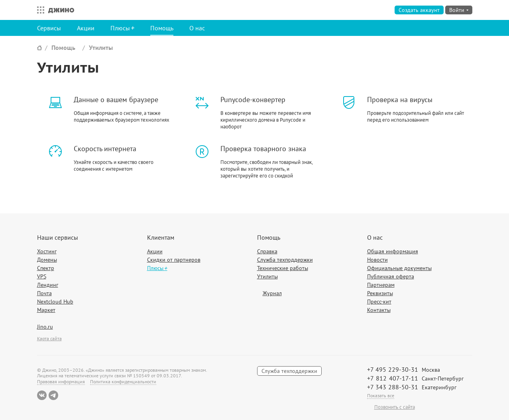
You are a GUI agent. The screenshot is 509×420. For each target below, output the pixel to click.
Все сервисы (39, 10)
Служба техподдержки (285, 260)
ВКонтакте (42, 395)
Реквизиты (380, 293)
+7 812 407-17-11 (393, 378)
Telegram (53, 395)
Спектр (46, 268)
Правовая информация (61, 382)
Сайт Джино (39, 48)
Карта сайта (49, 338)
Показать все (381, 395)
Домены (47, 260)
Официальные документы (399, 268)
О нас (197, 28)
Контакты (379, 310)
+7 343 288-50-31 (393, 387)
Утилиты (101, 47)
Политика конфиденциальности (123, 382)
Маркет (46, 310)
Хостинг (47, 251)
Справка (267, 251)
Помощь (162, 28)
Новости (377, 260)
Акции (86, 28)
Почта (44, 293)
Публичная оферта (391, 276)
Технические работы (283, 268)
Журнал (272, 293)
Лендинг (48, 285)
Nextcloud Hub (55, 302)
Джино (61, 10)
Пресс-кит (379, 302)
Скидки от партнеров (174, 260)
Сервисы (49, 28)
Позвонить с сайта (395, 407)
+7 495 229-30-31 (393, 369)
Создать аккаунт (419, 10)
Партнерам (381, 285)
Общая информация (393, 251)
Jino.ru (45, 327)
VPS (42, 276)
